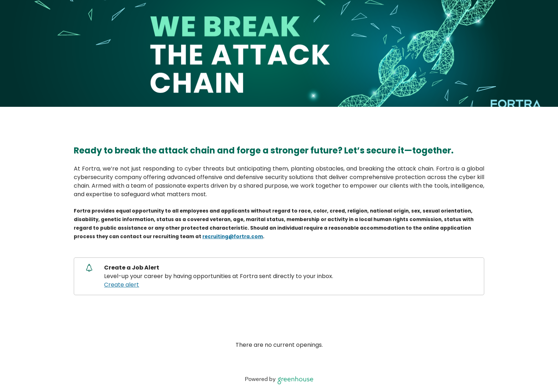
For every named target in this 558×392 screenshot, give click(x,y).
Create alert (122, 285)
